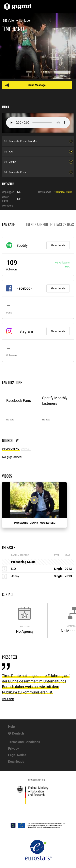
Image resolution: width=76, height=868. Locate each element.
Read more (8, 699)
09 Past (26, 449)
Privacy (13, 749)
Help (11, 727)
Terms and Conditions (24, 742)
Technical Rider (63, 192)
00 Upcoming (11, 449)
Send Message (37, 85)
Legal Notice (17, 755)
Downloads (16, 762)
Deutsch (18, 733)
